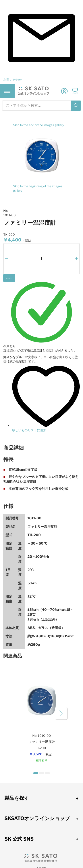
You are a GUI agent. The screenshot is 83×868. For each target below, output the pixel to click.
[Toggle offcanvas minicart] (75, 91)
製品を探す (17, 798)
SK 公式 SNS (19, 839)
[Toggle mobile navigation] (7, 91)
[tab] (41, 448)
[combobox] (41, 106)
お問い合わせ (13, 79)
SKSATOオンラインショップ (37, 818)
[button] (7, 259)
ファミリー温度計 (42, 742)
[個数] (41, 259)
